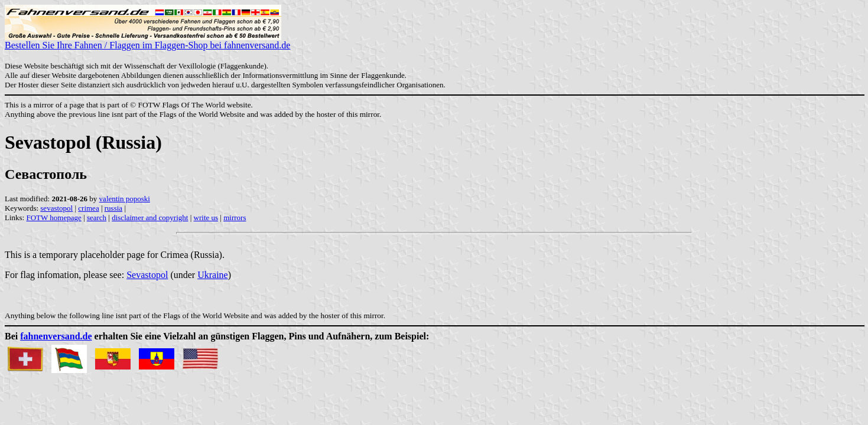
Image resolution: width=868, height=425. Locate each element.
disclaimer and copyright (150, 218)
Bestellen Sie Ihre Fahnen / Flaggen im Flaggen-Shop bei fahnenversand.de (147, 41)
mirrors (235, 218)
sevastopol (56, 208)
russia (113, 208)
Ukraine (213, 275)
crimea (88, 208)
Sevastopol (147, 275)
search (97, 218)
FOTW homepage (53, 218)
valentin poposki (125, 199)
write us (206, 218)
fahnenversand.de (56, 336)
